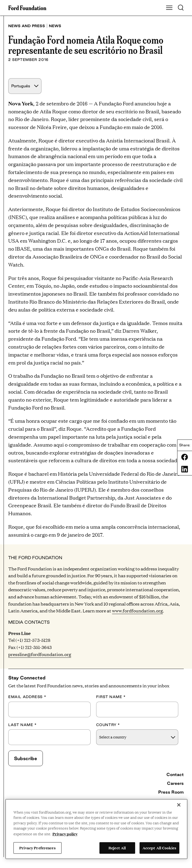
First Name (111, 697)
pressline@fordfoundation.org (40, 654)
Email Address (27, 697)
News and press (27, 26)
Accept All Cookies (159, 848)
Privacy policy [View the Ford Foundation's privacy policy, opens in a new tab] (65, 834)
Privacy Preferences (37, 848)
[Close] (179, 805)
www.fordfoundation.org (137, 611)
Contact (175, 774)
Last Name (23, 725)
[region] (96, 829)
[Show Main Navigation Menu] (169, 8)
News (55, 26)
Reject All (117, 848)
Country (108, 725)
